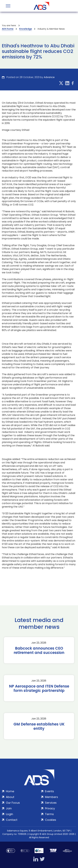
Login (9, 814)
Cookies (51, 820)
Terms (49, 814)
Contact (12, 820)
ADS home (8, 29)
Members (51, 797)
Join (9, 808)
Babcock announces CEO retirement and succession (39, 650)
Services (51, 803)
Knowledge (26, 29)
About (10, 797)
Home (10, 791)
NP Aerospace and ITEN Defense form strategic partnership (39, 688)
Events (49, 791)
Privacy (50, 808)
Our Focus (13, 803)
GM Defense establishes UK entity (39, 726)
